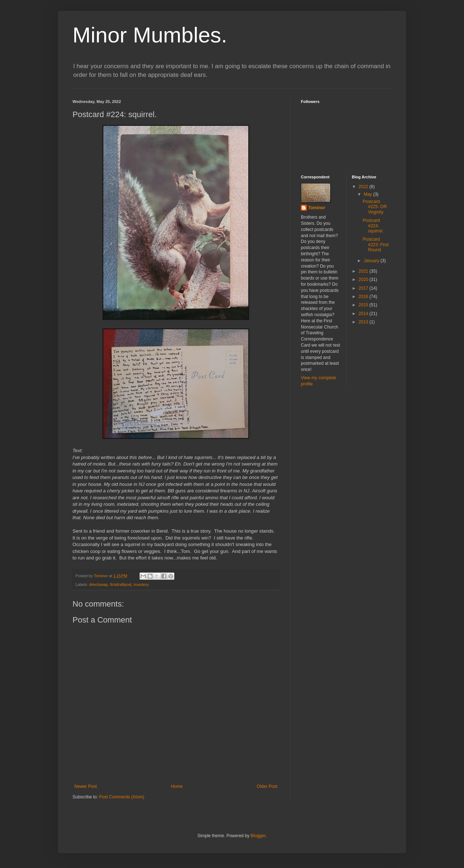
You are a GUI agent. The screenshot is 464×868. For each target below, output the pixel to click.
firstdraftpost (121, 584)
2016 (364, 297)
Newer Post (86, 786)
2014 (364, 314)
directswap (99, 584)
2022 (364, 187)
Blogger (258, 836)
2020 (364, 280)
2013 (364, 322)
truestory (141, 584)
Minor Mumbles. (150, 35)
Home (177, 786)
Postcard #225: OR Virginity (374, 207)
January (372, 261)
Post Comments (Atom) (122, 797)
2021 (364, 271)
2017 (364, 288)
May (368, 194)
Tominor (317, 208)
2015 (364, 305)
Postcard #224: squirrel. (373, 226)
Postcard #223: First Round (376, 245)
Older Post (267, 786)
